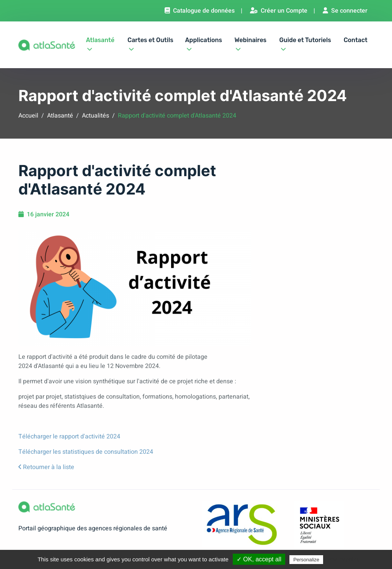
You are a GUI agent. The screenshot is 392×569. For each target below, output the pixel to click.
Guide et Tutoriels (305, 43)
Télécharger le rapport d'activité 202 (68, 437)
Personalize (306, 560)
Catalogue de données (200, 11)
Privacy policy (343, 559)
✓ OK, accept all (259, 559)
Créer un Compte (279, 11)
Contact (356, 40)
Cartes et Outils (150, 43)
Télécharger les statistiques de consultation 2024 (86, 452)
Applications (204, 43)
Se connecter (345, 11)
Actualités (96, 116)
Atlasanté (100, 43)
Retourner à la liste (46, 467)
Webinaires (250, 43)
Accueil (28, 116)
